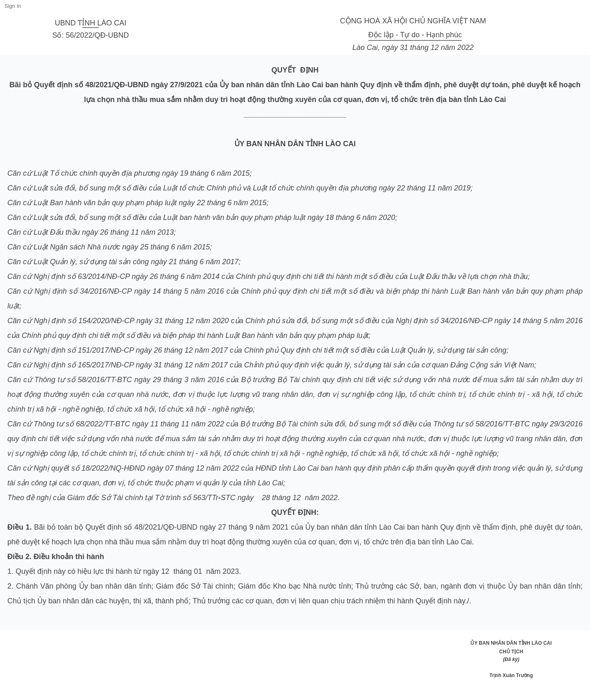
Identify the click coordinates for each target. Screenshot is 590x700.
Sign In (13, 6)
